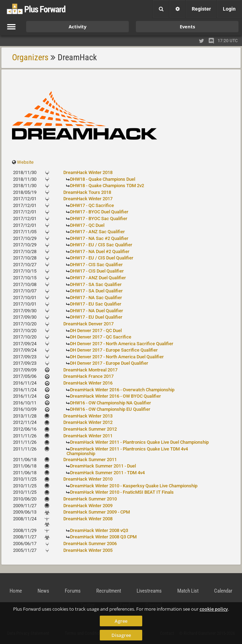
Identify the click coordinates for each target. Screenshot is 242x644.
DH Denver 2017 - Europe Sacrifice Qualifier (114, 350)
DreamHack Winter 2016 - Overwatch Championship (122, 390)
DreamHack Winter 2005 (88, 550)
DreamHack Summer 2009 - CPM (97, 512)
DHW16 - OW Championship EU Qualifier (110, 409)
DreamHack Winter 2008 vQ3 (99, 530)
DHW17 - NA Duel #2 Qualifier (100, 251)
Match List (188, 591)
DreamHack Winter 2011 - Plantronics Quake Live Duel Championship (139, 442)
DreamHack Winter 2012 (88, 422)
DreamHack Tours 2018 (87, 192)
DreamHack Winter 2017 (88, 199)
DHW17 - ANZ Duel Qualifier (98, 278)
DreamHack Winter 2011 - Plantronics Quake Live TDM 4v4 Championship (127, 451)
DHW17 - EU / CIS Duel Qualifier (102, 258)
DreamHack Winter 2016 (88, 383)
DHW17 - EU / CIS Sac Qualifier (101, 245)
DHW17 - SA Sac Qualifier (96, 284)
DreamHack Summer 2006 (90, 544)
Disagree (121, 635)
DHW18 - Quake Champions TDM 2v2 (107, 186)
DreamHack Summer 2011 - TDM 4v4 (107, 473)
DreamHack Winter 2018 (88, 172)
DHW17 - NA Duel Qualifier (97, 311)
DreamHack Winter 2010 (88, 479)
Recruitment (109, 591)
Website (25, 162)
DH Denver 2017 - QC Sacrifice (101, 337)
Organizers (30, 57)
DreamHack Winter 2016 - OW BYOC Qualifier (116, 396)
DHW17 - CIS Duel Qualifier (97, 271)
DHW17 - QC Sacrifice (92, 205)
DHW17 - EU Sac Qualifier (96, 304)
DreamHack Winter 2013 (88, 416)
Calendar (223, 591)
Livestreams (149, 591)
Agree (121, 621)
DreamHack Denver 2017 (88, 324)
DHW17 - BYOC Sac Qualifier (99, 219)
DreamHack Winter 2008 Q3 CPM (103, 537)
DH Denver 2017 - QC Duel (96, 331)
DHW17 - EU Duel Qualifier (96, 317)
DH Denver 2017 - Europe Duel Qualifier (109, 363)
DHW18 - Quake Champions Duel (103, 179)
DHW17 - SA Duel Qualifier (96, 291)
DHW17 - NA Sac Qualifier (96, 298)
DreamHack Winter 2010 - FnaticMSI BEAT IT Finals (122, 492)
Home (16, 591)
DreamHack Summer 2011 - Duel (103, 466)
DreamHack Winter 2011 (88, 436)
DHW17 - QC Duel (87, 225)
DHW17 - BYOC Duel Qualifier (99, 212)
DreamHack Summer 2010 (90, 499)
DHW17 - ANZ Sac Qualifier (97, 232)
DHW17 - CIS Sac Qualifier (96, 265)
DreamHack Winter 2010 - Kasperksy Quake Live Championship (134, 486)
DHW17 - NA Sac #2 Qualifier (99, 238)
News (43, 591)
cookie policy (214, 609)
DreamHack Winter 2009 (88, 506)
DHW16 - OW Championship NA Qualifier (111, 403)
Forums (73, 591)
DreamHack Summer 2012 (90, 429)
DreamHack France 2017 (88, 376)
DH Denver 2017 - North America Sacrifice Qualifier (122, 344)
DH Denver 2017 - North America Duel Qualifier (117, 357)
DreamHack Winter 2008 (88, 519)
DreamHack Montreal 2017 (90, 370)
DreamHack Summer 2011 (90, 460)
